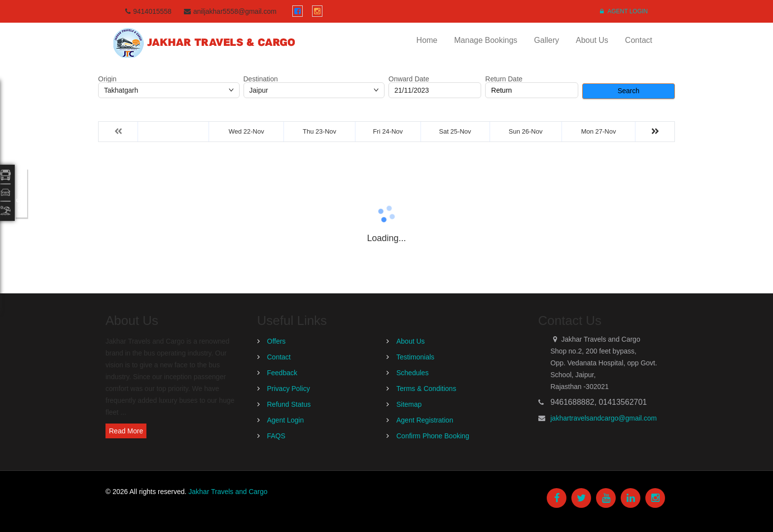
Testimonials (415, 357)
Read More (126, 431)
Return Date (504, 79)
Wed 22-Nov (246, 131)
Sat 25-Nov (455, 131)
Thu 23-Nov (319, 131)
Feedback (282, 373)
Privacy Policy (289, 389)
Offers (277, 341)
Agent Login (624, 11)
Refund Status (289, 404)
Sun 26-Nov (526, 131)
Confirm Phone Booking (433, 436)
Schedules (412, 373)
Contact (639, 40)
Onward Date (409, 79)
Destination (261, 79)
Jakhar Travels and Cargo (228, 492)
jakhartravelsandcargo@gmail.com (604, 418)
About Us (592, 40)
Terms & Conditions (426, 389)
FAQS (276, 436)
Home (427, 40)
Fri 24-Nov (388, 131)
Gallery (546, 40)
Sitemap (409, 404)
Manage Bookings (486, 40)
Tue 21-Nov (173, 131)
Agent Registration (425, 420)
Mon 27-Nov (599, 131)
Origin (107, 79)
